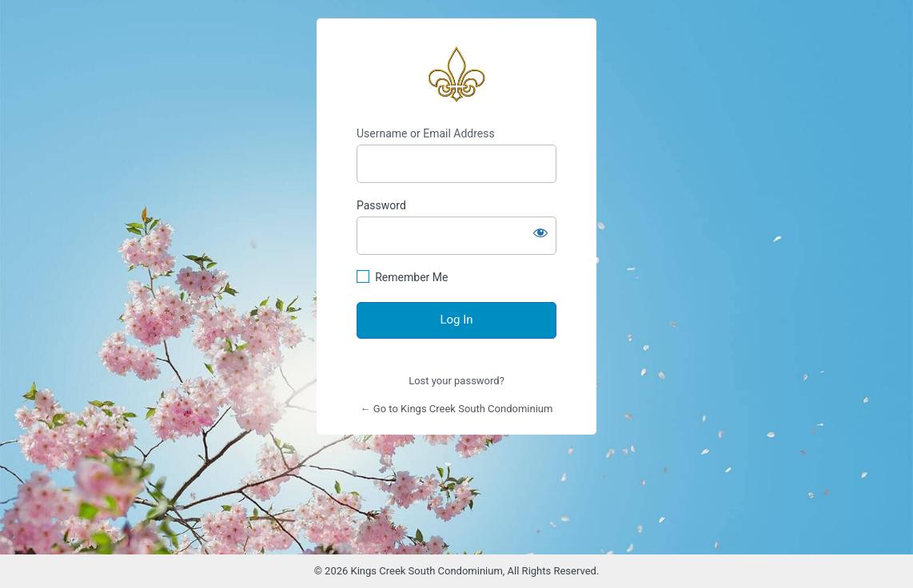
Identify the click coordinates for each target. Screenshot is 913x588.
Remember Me (411, 277)
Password (381, 205)
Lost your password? (456, 381)
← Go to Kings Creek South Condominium (457, 409)
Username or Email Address (426, 133)
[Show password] (540, 232)
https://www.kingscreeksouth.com (456, 73)
